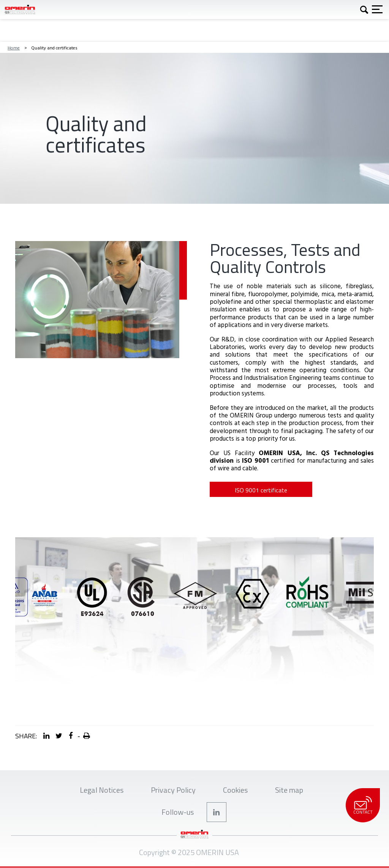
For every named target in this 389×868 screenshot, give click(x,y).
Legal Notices (102, 790)
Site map (289, 790)
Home (14, 48)
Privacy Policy (173, 790)
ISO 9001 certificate (261, 490)
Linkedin (217, 812)
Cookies (235, 790)
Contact (363, 806)
